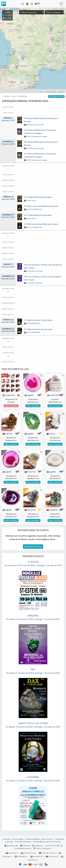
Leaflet (40, 92)
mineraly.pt (52, 856)
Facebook (25, 846)
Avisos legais (18, 839)
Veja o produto (11, 406)
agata (29, 395)
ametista (53, 395)
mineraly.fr (12, 853)
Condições (6, 839)
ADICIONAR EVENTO (33, 547)
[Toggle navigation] (61, 4)
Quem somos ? (47, 839)
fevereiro (23, 96)
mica (51, 433)
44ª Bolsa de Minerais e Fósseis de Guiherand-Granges (40, 133)
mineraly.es (21, 856)
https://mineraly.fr (44, 848)
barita (7, 433)
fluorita (30, 471)
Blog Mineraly (11, 846)
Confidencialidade (32, 839)
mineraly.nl (37, 856)
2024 (14, 96)
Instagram (38, 846)
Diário (7, 96)
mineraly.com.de (47, 853)
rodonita (9, 395)
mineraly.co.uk (29, 853)
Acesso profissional (23, 842)
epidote (52, 510)
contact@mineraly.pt (23, 848)
